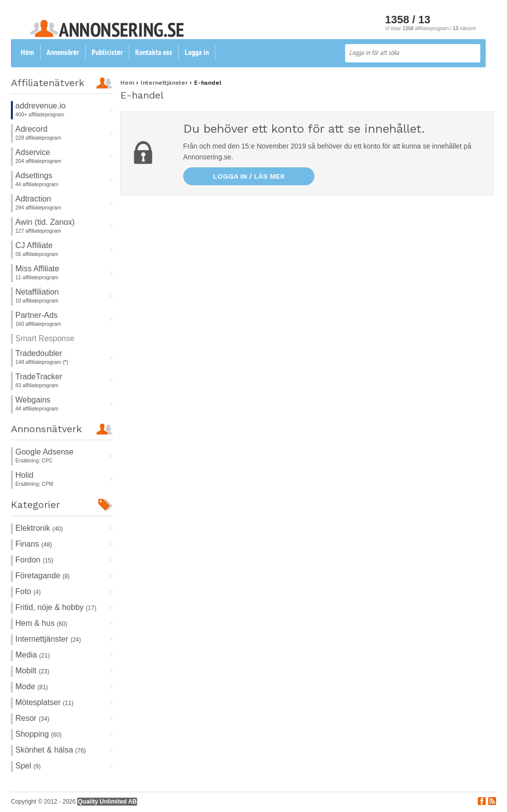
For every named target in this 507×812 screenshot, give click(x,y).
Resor (32, 718)
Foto (28, 591)
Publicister (107, 53)
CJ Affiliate (34, 245)
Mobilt (32, 671)
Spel (28, 766)
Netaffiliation (37, 292)
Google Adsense (44, 452)
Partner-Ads (36, 315)
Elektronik (39, 528)
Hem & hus (41, 623)
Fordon (34, 560)
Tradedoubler (39, 353)
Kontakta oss (154, 53)
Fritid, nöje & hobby (56, 607)
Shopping (38, 734)
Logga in (197, 53)
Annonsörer (63, 53)
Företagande (43, 576)
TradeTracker (39, 377)
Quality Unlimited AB (107, 802)
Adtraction (33, 199)
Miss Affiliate (37, 269)
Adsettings (34, 176)
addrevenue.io (40, 106)
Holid (24, 475)
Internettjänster (48, 639)
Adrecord (31, 129)
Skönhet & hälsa (51, 750)
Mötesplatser (44, 702)
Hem (27, 53)
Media (32, 655)
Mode (32, 686)
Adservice (33, 152)
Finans (34, 544)
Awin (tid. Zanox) (45, 222)
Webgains (33, 400)
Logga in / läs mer (249, 176)
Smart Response (45, 338)
